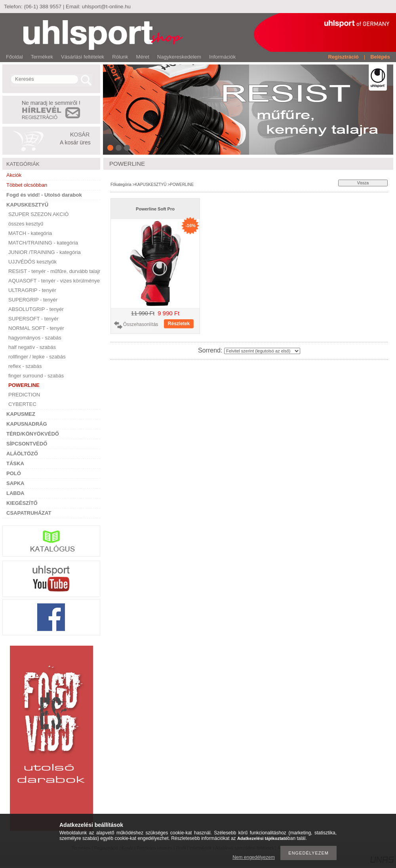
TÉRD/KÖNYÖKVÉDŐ (33, 434)
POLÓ (14, 473)
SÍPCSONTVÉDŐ (27, 444)
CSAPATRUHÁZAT (29, 513)
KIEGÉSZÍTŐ (22, 503)
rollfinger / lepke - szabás (37, 357)
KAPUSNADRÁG (27, 424)
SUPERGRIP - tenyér (33, 300)
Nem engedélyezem (254, 857)
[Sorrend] (262, 351)
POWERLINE (24, 385)
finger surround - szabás (36, 376)
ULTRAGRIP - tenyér (32, 290)
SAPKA (15, 483)
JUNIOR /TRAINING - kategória (45, 252)
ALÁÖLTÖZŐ (22, 454)
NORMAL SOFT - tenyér (36, 328)
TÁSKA (15, 463)
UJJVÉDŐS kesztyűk (32, 262)
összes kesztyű (26, 224)
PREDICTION (24, 395)
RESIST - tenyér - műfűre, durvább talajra (54, 271)
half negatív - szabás (32, 347)
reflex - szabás (25, 366)
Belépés (380, 57)
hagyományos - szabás (35, 338)
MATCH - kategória (30, 233)
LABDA (15, 493)
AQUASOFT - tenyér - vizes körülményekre (54, 281)
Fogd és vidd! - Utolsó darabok (44, 195)
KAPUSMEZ (21, 414)
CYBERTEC (22, 404)
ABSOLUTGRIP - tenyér (36, 309)
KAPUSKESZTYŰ (27, 205)
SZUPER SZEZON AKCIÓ (38, 214)
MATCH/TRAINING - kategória (43, 243)
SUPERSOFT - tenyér (33, 319)
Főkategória (121, 185)
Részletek (179, 324)
